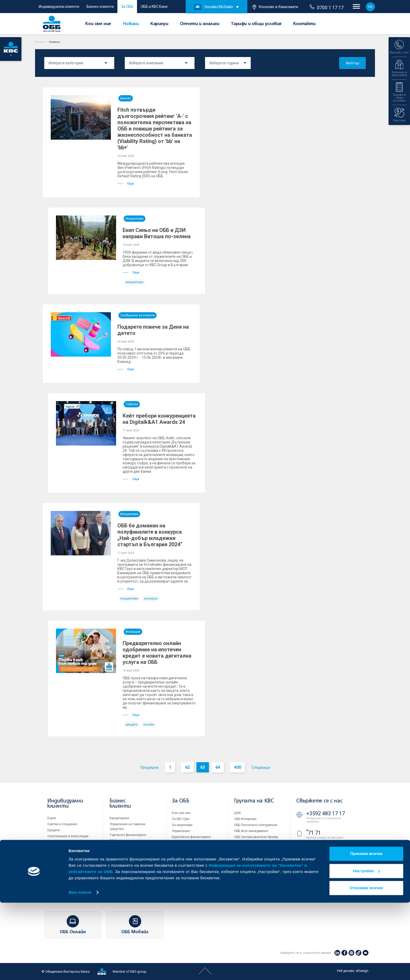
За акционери (182, 825)
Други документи (185, 855)
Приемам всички (366, 931)
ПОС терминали (121, 841)
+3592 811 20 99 (326, 866)
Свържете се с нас (319, 801)
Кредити (54, 830)
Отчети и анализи (200, 24)
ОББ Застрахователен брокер (256, 837)
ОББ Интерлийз (245, 819)
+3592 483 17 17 (326, 813)
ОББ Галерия (181, 861)
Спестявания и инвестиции (68, 836)
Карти (52, 818)
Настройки (366, 948)
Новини (131, 24)
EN (370, 7)
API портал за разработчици (255, 896)
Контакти (304, 24)
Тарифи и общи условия (256, 24)
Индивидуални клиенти (59, 7)
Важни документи (247, 890)
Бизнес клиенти (100, 7)
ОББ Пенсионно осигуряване (256, 825)
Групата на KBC (254, 801)
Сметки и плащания (62, 824)
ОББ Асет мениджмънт (251, 831)
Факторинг (117, 862)
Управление (181, 831)
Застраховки (57, 848)
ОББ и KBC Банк (154, 7)
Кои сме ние (98, 24)
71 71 (314, 833)
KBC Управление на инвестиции (258, 849)
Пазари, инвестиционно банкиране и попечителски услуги (130, 852)
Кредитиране (119, 818)
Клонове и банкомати (275, 7)
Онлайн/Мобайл (213, 7)
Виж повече (80, 970)
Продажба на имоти (249, 861)
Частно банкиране (61, 842)
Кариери (159, 24)
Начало (40, 42)
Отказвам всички (366, 965)
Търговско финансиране (128, 835)
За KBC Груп (181, 819)
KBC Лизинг (243, 843)
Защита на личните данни (254, 884)
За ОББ (127, 7)
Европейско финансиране (191, 837)
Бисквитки (242, 878)
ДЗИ (237, 813)
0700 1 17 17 (327, 7)
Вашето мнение (184, 879)
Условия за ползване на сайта (257, 872)
